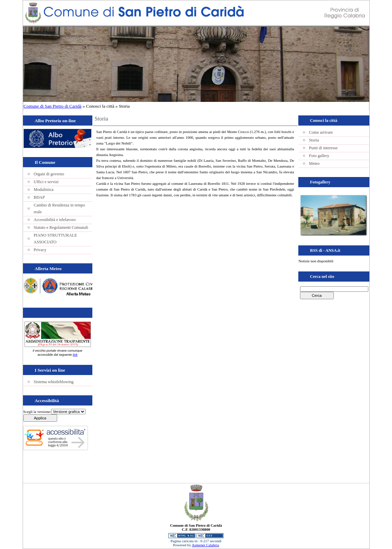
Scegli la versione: (37, 412)
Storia (314, 140)
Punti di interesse (324, 148)
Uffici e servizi (46, 182)
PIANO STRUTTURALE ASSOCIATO (55, 239)
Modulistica (44, 190)
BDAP (39, 197)
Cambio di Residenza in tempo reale (60, 208)
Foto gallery (319, 156)
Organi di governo (49, 174)
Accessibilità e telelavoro (55, 220)
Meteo (314, 163)
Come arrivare (321, 132)
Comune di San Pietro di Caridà (53, 106)
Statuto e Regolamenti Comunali (61, 227)
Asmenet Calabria (205, 545)
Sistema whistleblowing (54, 382)
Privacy (40, 250)
